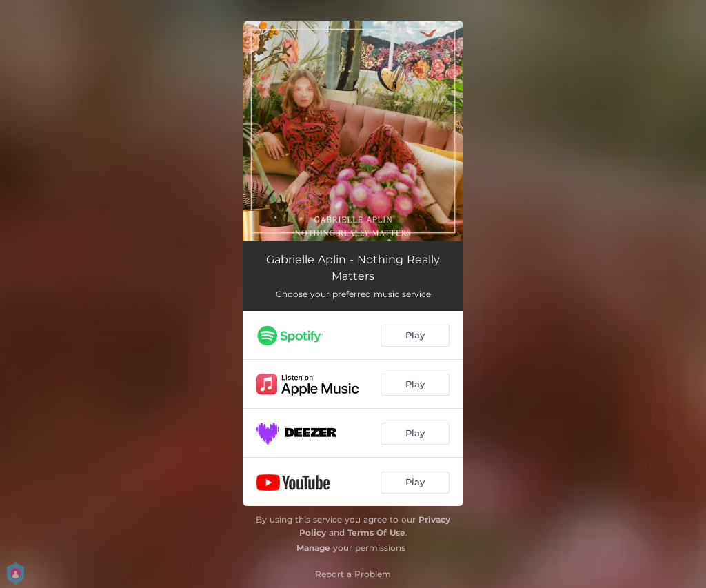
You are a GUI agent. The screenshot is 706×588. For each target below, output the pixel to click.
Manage (313, 548)
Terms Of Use (376, 533)
